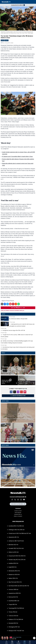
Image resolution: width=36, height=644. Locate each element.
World (3, 353)
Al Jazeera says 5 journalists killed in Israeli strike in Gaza (17, 156)
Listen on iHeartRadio (18, 638)
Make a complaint (18, 516)
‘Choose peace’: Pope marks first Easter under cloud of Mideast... (14, 369)
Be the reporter (18, 513)
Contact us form (18, 511)
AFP (2, 43)
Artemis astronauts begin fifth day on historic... (6, 382)
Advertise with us (18, 514)
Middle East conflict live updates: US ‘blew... (25, 383)
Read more (18, 319)
